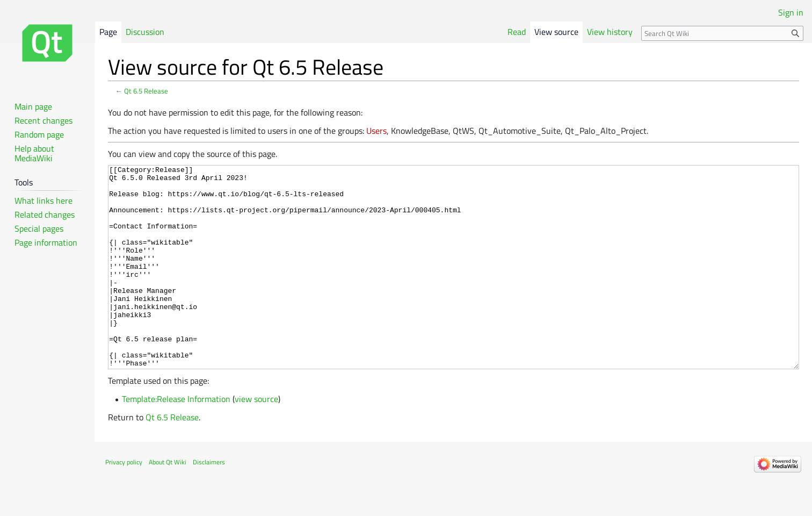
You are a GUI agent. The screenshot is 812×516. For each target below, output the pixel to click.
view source (256, 439)
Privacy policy (124, 502)
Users (376, 131)
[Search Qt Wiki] (722, 33)
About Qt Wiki (168, 502)
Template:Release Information (176, 439)
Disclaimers (209, 502)
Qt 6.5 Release (146, 91)
